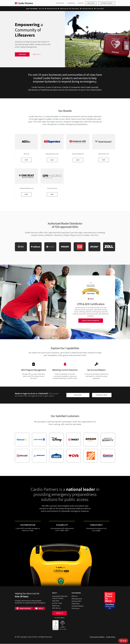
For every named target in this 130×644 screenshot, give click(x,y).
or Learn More (59, 618)
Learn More (22, 55)
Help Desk (56, 601)
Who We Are (60, 3)
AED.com (42, 9)
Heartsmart (75, 9)
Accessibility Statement (60, 596)
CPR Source (100, 9)
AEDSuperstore (52, 9)
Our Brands (71, 3)
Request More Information (91, 321)
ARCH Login (78, 395)
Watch (39, 609)
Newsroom (56, 606)
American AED (64, 9)
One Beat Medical (88, 9)
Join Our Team (57, 603)
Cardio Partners (24, 609)
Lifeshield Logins (106, 3)
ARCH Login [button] (91, 3)
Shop (26, 160)
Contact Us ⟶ (37, 55)
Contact (81, 3)
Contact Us (59, 613)
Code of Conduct (58, 599)
